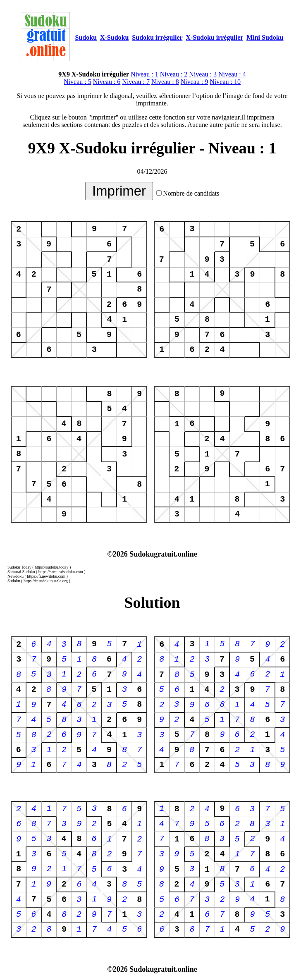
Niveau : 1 (145, 74)
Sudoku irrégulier (157, 37)
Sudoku (86, 37)
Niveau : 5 (78, 82)
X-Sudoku (114, 37)
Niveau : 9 (195, 82)
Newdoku (16, 576)
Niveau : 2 (174, 74)
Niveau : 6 (107, 82)
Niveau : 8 (165, 82)
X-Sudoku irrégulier (214, 37)
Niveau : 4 (232, 74)
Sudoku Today (19, 567)
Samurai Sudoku (21, 572)
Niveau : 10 (225, 82)
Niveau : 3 (203, 74)
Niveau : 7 (136, 82)
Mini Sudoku (265, 37)
